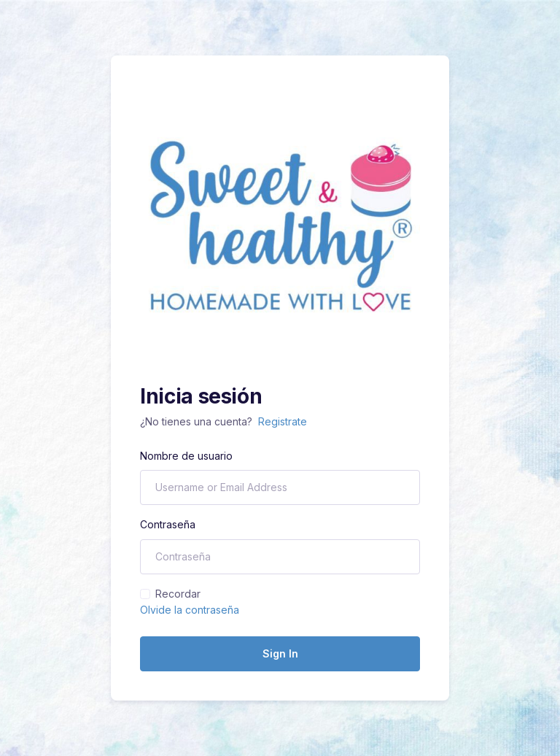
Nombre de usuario (186, 456)
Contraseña (168, 524)
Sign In (280, 653)
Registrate (283, 421)
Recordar (178, 594)
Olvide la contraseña (190, 610)
